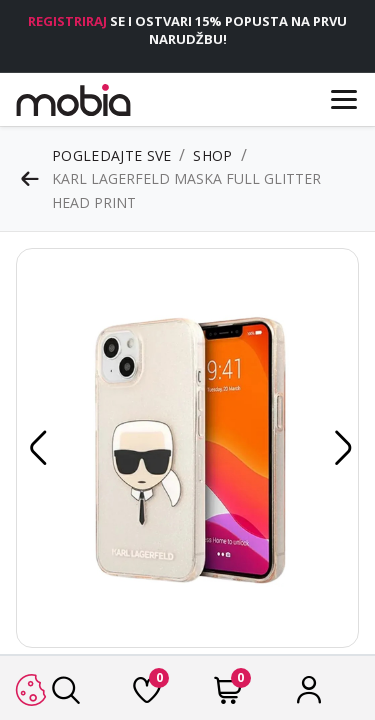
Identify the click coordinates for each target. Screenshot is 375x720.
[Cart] (228, 695)
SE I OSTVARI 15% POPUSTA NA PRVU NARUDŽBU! (187, 30)
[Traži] (66, 695)
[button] (35, 448)
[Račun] (309, 695)
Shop (212, 155)
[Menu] (344, 99)
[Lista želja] (147, 695)
